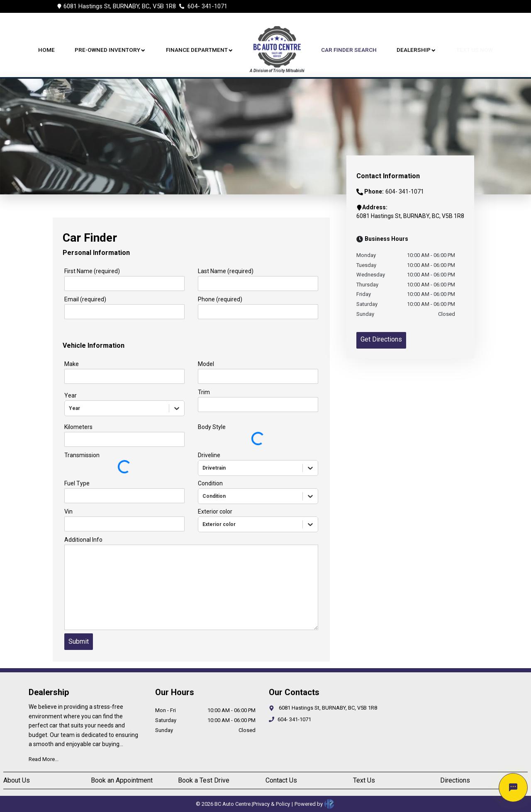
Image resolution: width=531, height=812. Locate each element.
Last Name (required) (226, 271)
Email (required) (85, 299)
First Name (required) (92, 271)
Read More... (44, 759)
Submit (79, 641)
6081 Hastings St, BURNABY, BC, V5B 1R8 (120, 6)
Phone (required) (220, 299)
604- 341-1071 (207, 6)
